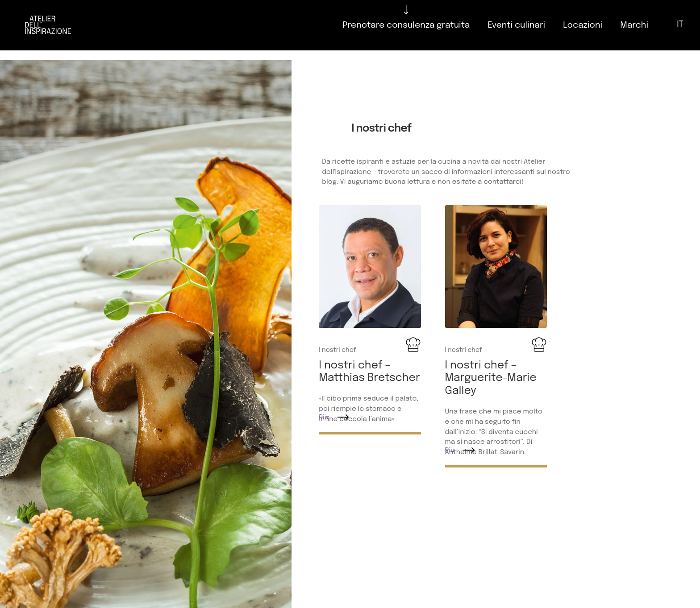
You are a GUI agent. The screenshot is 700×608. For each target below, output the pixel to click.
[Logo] (48, 25)
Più (324, 418)
